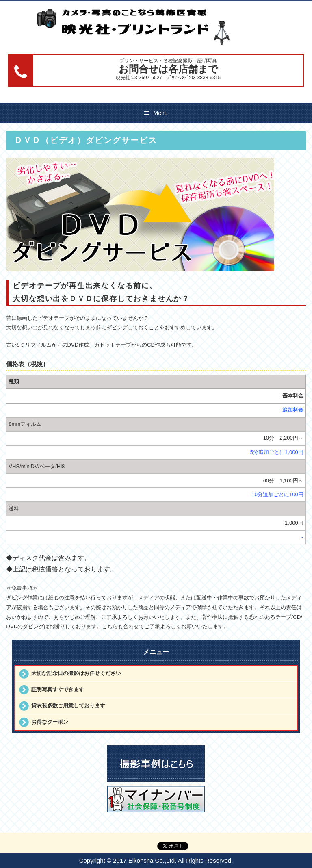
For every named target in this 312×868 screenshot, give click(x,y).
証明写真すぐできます (58, 689)
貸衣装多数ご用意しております (68, 706)
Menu (160, 113)
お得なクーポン (50, 722)
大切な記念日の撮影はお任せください (76, 673)
